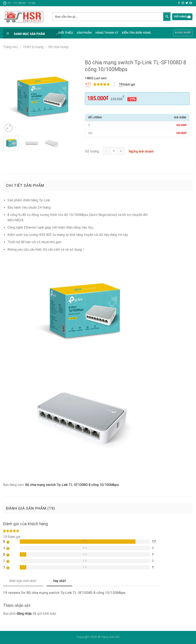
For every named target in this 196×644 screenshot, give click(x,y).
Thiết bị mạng (33, 47)
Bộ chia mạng (58, 47)
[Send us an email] (191, 3)
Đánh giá (127, 84)
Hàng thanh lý (107, 33)
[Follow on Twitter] (187, 3)
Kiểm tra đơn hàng (136, 33)
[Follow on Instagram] (183, 3)
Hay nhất (59, 581)
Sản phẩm (84, 33)
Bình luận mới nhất (23, 581)
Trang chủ (10, 47)
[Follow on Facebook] (179, 3)
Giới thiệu (66, 33)
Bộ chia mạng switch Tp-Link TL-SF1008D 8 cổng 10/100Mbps (72, 485)
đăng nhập (24, 614)
